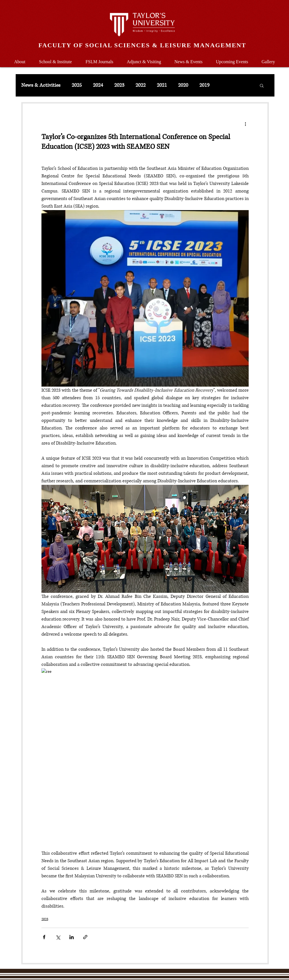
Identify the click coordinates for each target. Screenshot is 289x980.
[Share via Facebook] (44, 937)
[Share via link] (85, 937)
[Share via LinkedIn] (72, 937)
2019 (204, 85)
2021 (162, 85)
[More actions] (245, 124)
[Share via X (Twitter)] (58, 937)
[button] (55, 59)
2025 (77, 85)
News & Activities (41, 85)
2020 (183, 85)
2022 (141, 85)
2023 (119, 85)
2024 (98, 85)
